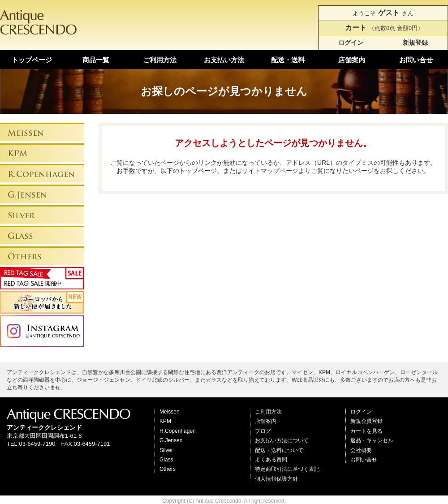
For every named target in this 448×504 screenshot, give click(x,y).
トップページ (32, 60)
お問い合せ (416, 60)
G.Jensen (171, 440)
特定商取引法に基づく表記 (287, 469)
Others (168, 469)
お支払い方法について (282, 440)
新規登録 (415, 43)
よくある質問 (271, 460)
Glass (166, 460)
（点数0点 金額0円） (383, 28)
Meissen (170, 412)
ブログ (263, 431)
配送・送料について (279, 450)
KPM (165, 421)
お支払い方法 (224, 60)
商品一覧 (96, 60)
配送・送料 (288, 60)
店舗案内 (352, 60)
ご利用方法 (160, 60)
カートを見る (366, 431)
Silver (166, 450)
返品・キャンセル (372, 440)
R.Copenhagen (178, 431)
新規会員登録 (366, 421)
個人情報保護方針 (276, 479)
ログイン (351, 43)
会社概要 (361, 450)
